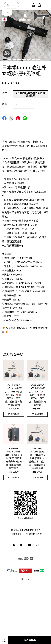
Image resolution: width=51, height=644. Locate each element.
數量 (4, 104)
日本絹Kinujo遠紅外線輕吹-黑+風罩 (31, 94)
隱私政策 (26, 579)
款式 (4, 93)
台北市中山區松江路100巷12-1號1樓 (26, 534)
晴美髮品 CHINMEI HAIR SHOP (26, 530)
